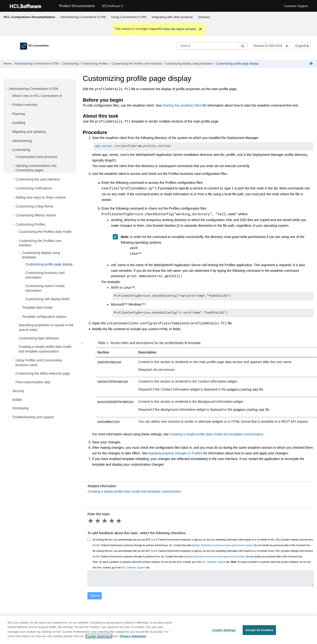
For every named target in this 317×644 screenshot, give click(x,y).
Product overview (25, 105)
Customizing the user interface (38, 179)
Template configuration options (44, 317)
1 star (91, 521)
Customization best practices (36, 157)
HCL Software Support (214, 562)
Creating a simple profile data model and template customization (216, 434)
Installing (19, 123)
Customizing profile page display (237, 64)
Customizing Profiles (95, 64)
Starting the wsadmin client (182, 105)
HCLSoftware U (113, 6)
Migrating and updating (29, 132)
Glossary (204, 17)
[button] (7, 89)
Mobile (17, 400)
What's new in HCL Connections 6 (37, 96)
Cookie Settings (224, 634)
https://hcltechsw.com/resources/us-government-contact (224, 545)
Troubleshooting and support (33, 417)
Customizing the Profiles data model (45, 232)
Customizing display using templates (189, 64)
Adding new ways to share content (40, 197)
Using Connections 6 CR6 (129, 17)
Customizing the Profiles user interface (137, 64)
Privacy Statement (133, 640)
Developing (20, 408)
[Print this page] (312, 64)
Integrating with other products (172, 17)
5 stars (119, 521)
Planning (19, 114)
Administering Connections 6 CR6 (83, 17)
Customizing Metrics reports (36, 215)
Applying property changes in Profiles (175, 453)
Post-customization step (33, 382)
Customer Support (296, 6)
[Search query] (212, 46)
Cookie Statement (99, 640)
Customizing (70, 64)
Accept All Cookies (259, 634)
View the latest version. (180, 29)
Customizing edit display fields (47, 299)
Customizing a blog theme (34, 206)
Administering (22, 141)
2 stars (98, 521)
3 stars (105, 521)
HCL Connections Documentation (29, 17)
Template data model (37, 307)
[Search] (243, 46)
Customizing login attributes (39, 338)
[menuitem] (83, 17)
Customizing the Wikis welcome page (43, 373)
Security (18, 391)
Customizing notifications (34, 188)
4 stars (112, 521)
